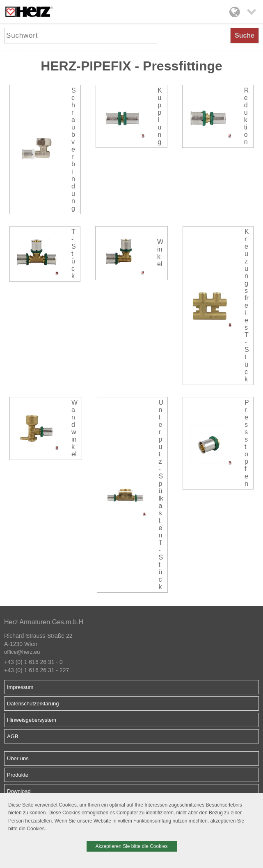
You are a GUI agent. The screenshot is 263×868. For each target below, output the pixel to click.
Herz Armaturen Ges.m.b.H (44, 622)
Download (19, 791)
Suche (245, 35)
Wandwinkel (74, 428)
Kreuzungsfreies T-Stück (247, 305)
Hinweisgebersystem (32, 720)
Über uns (18, 758)
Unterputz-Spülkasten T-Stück (161, 495)
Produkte (18, 775)
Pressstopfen (247, 443)
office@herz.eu (22, 652)
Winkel (160, 253)
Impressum (20, 687)
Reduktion (247, 116)
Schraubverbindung (74, 149)
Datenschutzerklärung (33, 704)
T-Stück (74, 254)
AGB (13, 736)
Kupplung (160, 116)
